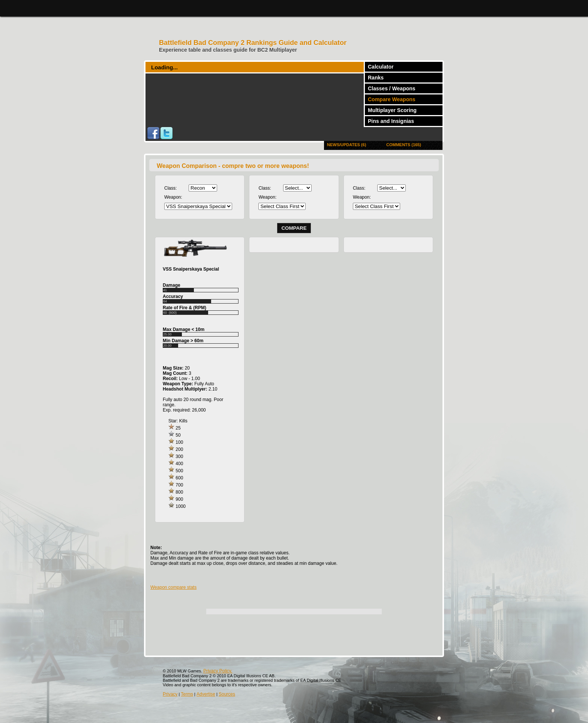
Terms (187, 694)
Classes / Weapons (392, 88)
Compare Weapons (392, 99)
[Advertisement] (294, 631)
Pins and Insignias (391, 121)
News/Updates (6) (346, 145)
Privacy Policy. (218, 671)
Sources (227, 694)
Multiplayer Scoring (392, 110)
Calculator (381, 67)
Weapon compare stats (173, 587)
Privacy (170, 694)
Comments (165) (404, 145)
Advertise (206, 694)
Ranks (376, 78)
